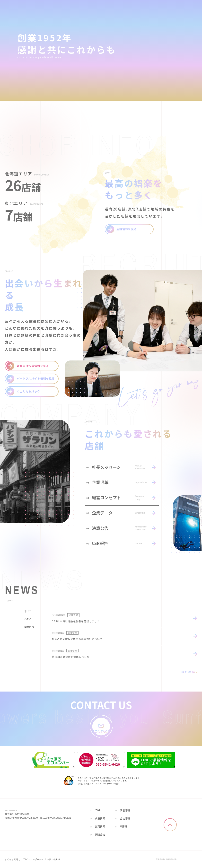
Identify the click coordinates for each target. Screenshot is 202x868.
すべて (28, 612)
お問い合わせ (54, 859)
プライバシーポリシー (33, 859)
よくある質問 (11, 859)
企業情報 (29, 627)
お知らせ (29, 619)
